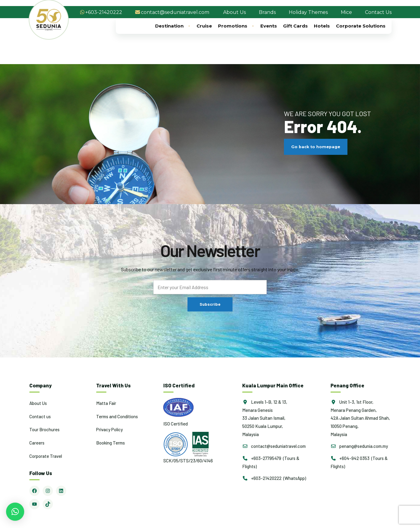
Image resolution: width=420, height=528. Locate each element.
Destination (173, 26)
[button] (15, 512)
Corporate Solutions (361, 26)
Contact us (40, 416)
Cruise (204, 26)
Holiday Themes (308, 12)
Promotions (236, 26)
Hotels (322, 26)
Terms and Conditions (117, 416)
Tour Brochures (44, 429)
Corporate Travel (46, 456)
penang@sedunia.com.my (359, 446)
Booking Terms (111, 443)
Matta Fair (106, 403)
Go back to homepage (316, 147)
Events (269, 26)
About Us (234, 12)
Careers (37, 443)
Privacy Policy (109, 429)
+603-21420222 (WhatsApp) (274, 478)
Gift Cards (295, 26)
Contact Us (378, 12)
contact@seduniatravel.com (175, 12)
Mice (346, 12)
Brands (267, 12)
